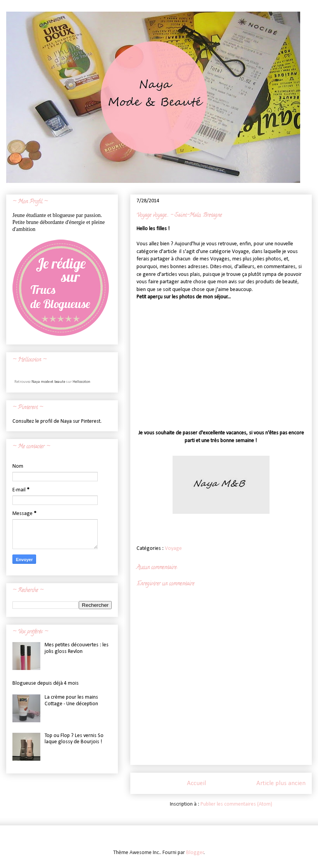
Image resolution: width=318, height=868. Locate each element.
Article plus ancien (281, 783)
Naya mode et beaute (48, 382)
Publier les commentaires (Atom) (236, 804)
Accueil (196, 783)
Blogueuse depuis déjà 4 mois (46, 683)
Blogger (195, 853)
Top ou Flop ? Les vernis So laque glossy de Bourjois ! (74, 739)
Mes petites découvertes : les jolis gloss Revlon (77, 648)
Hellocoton (81, 382)
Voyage (173, 549)
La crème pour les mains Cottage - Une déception (71, 701)
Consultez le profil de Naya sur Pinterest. (57, 421)
